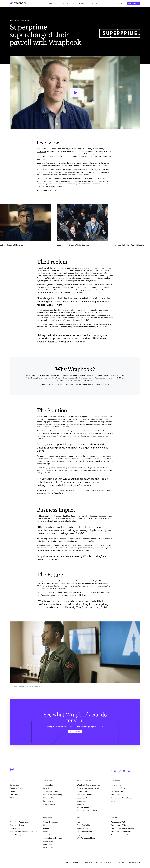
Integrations (48, 801)
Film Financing (83, 807)
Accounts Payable (51, 791)
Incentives (81, 804)
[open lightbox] (75, 93)
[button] (54, 3)
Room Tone (48, 844)
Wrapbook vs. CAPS (119, 825)
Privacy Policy (89, 862)
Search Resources (50, 822)
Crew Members (16, 828)
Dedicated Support (85, 795)
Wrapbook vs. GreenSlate (121, 832)
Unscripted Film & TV (119, 791)
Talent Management (18, 835)
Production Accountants (19, 822)
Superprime (42, 151)
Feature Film (116, 785)
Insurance (81, 801)
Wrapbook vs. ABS (118, 822)
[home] (18, 3)
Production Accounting (53, 795)
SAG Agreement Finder (86, 838)
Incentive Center (84, 828)
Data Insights (49, 798)
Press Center (48, 841)
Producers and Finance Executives (23, 832)
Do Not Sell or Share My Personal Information (127, 862)
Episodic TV (115, 795)
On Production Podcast (53, 838)
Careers (13, 791)
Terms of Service (77, 862)
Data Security (82, 798)
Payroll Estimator (84, 835)
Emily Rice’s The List (85, 825)
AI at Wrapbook (49, 804)
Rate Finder (82, 822)
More (113, 801)
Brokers (67, 862)
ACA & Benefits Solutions (87, 811)
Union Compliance (84, 791)
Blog (45, 825)
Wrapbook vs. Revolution (121, 835)
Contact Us (14, 795)
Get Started (133, 3)
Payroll (46, 788)
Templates (48, 835)
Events (46, 832)
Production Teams (17, 825)
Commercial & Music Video (121, 798)
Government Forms (85, 832)
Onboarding (48, 785)
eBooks (46, 828)
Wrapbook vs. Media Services (122, 828)
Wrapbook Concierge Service (89, 785)
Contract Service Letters (103, 862)
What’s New (15, 798)
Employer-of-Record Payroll (88, 788)
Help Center (48, 848)
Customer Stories (17, 788)
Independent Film (118, 788)
